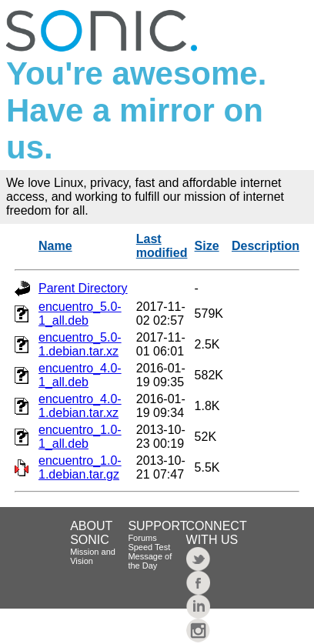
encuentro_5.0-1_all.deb (80, 314)
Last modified (162, 246)
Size (207, 246)
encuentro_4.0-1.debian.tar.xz (80, 406)
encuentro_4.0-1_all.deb (80, 375)
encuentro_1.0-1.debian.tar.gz (80, 467)
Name (55, 246)
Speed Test (149, 547)
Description (266, 246)
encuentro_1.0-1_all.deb (80, 437)
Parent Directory (83, 288)
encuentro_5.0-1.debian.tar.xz (80, 344)
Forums (142, 538)
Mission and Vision (93, 556)
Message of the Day (150, 561)
